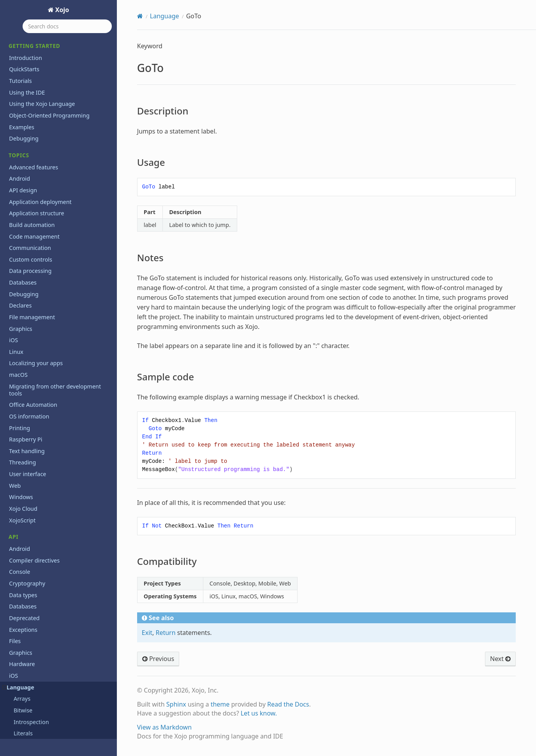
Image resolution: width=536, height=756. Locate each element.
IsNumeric (27, 200)
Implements (30, 131)
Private (23, 373)
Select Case (28, 500)
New (19, 303)
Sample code (35, 85)
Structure (26, 569)
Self (19, 511)
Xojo (62, 10)
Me (18, 269)
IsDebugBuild (32, 165)
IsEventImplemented (41, 177)
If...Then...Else (32, 119)
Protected (26, 396)
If (16, 108)
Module (24, 292)
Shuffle (23, 546)
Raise (21, 430)
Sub (19, 580)
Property (25, 384)
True (19, 627)
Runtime (25, 488)
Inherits (24, 142)
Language (165, 16)
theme (220, 704)
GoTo (16, 41)
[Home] (140, 16)
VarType (24, 672)
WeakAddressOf (35, 684)
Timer (21, 604)
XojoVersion (29, 707)
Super (21, 592)
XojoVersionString (37, 719)
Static (21, 557)
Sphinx (176, 704)
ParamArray (29, 361)
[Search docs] (67, 26)
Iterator (24, 223)
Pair (19, 350)
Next (20, 315)
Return (23, 477)
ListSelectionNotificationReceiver (56, 246)
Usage (28, 63)
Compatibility (36, 97)
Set (18, 523)
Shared (23, 534)
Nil (17, 327)
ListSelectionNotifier (40, 258)
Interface (26, 154)
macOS (18, 730)
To (17, 615)
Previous (158, 659)
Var (18, 661)
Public (22, 407)
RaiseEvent (28, 442)
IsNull (21, 188)
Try (18, 638)
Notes (27, 74)
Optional (25, 338)
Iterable (24, 211)
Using (21, 650)
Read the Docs (288, 704)
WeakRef (25, 696)
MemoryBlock (32, 280)
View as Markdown (164, 727)
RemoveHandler (35, 465)
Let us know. (259, 713)
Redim (22, 453)
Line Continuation (37, 235)
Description (34, 52)
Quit (19, 419)
